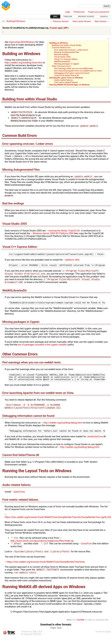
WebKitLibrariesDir (62, 61)
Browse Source (86, 16)
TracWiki (80, 627)
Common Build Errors (61, 47)
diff (65, 28)
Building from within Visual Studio (67, 45)
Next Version (101, 21)
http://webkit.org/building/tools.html (24, 61)
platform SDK (71, 261)
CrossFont (85, 550)
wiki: (4, 21)
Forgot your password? (99, 12)
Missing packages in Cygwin (67, 64)
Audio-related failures (64, 80)
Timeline (68, 16)
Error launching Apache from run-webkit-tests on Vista (78, 71)
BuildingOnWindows (16, 21)
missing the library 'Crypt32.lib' (63, 232)
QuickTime (18, 498)
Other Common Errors (61, 66)
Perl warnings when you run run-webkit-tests (73, 68)
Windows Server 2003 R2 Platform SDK (52, 235)
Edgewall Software (33, 641)
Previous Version (61, 21)
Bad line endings (61, 54)
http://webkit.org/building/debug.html (62, 428)
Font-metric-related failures (66, 82)
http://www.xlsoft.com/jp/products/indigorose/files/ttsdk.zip (42, 546)
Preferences (79, 12)
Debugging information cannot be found (72, 73)
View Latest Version (82, 21)
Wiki (55, 16)
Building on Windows (59, 43)
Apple (108, 639)
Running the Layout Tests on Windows (66, 78)
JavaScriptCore (95, 442)
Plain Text (56, 635)
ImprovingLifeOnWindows (22, 42)
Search (104, 16)
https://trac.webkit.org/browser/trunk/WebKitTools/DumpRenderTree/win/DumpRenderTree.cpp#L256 (58, 522)
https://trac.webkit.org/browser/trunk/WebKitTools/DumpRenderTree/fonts (45, 569)
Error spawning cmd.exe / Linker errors (71, 50)
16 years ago (55, 28)
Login (68, 12)
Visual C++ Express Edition (66, 59)
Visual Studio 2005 (62, 57)
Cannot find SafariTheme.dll (66, 75)
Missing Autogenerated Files (67, 52)
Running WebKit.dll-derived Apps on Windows (69, 85)
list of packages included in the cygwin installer (42, 348)
